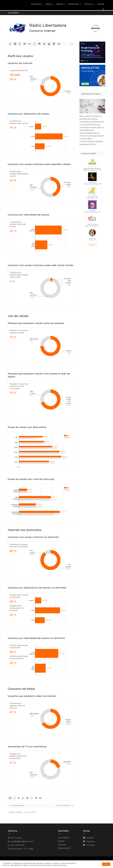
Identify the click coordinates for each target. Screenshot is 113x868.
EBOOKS (60, 4)
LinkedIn (90, 837)
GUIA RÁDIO (36, 4)
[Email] (40, 798)
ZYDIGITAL (88, 4)
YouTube (90, 845)
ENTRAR (101, 4)
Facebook (91, 841)
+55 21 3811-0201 (17, 845)
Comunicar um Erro (30, 812)
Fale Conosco (16, 837)
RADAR (49, 4)
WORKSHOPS (74, 4)
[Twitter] (19, 798)
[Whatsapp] (32, 798)
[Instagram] (14, 798)
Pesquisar (92, 244)
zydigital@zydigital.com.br (22, 841)
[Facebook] (10, 798)
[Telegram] (36, 798)
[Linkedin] (23, 798)
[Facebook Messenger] (27, 798)
